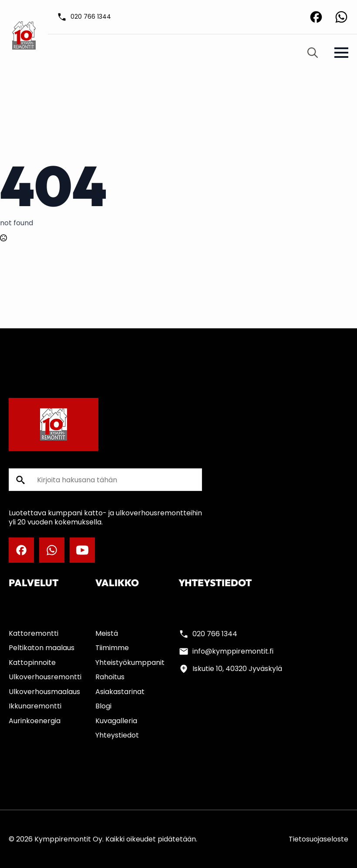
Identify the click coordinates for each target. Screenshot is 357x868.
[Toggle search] (313, 53)
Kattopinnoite (32, 663)
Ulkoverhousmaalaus (44, 692)
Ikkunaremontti (35, 706)
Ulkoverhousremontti (45, 677)
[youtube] (82, 550)
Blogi (103, 706)
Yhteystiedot (117, 735)
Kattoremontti (34, 633)
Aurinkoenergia (35, 721)
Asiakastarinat (120, 692)
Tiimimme (112, 648)
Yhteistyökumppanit (130, 663)
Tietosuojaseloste (318, 839)
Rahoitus (110, 677)
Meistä (107, 633)
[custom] (316, 17)
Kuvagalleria (116, 721)
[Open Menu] (341, 53)
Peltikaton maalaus (42, 648)
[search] (20, 480)
